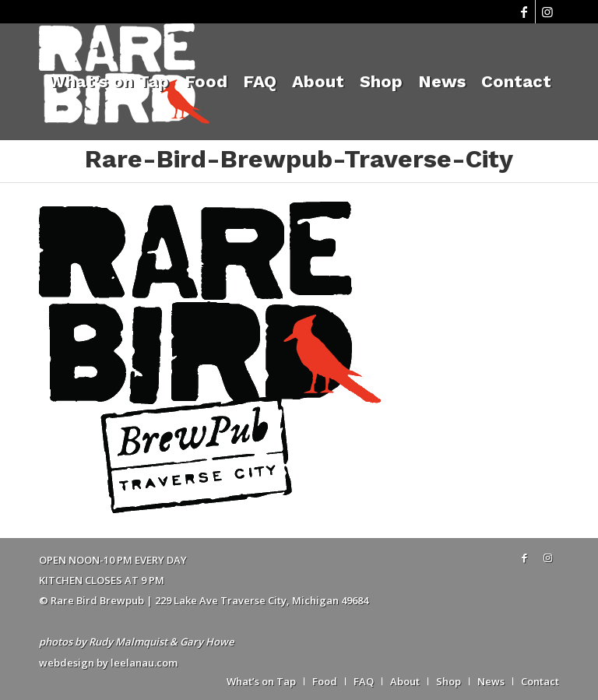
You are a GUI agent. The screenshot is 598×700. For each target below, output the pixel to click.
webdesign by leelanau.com (108, 663)
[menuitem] (109, 82)
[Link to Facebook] (524, 12)
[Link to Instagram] (547, 12)
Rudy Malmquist (128, 642)
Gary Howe (207, 642)
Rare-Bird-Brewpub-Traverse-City (299, 159)
